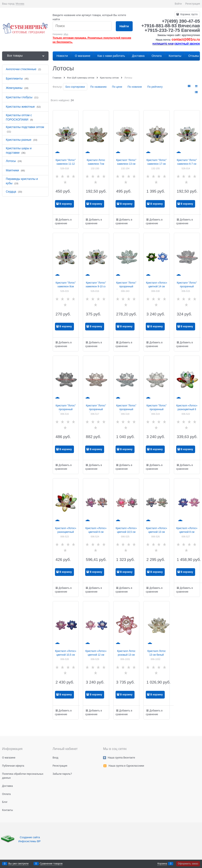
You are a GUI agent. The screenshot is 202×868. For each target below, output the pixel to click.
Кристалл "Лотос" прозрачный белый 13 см (126, 409)
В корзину (66, 204)
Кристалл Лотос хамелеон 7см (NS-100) (96, 164)
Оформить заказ (188, 864)
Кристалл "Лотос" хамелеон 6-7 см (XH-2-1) (187, 164)
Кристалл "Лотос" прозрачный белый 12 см (96, 409)
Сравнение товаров (51, 864)
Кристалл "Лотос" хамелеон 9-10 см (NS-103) (96, 286)
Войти (178, 4)
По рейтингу (155, 87)
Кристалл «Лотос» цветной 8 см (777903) (187, 532)
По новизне (135, 87)
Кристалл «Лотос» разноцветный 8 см (187, 409)
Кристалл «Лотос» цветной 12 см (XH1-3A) (96, 655)
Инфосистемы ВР (29, 841)
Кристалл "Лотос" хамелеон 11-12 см (66, 164)
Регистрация (193, 4)
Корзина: (189, 14)
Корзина (162, 864)
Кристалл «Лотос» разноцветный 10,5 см (66, 532)
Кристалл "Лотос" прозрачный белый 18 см (156, 409)
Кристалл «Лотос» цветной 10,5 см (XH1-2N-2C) (66, 655)
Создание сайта (30, 837)
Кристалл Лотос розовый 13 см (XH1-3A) (126, 655)
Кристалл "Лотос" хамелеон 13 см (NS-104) (126, 164)
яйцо (66, 34)
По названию (98, 87)
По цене (117, 87)
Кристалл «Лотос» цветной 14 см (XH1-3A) (156, 286)
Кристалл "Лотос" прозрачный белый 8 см (187, 286)
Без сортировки (75, 87)
